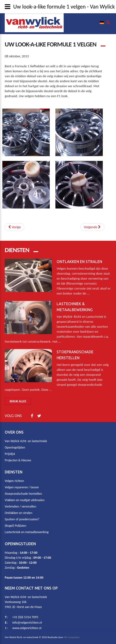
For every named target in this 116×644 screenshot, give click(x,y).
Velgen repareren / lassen (22, 487)
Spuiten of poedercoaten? (22, 519)
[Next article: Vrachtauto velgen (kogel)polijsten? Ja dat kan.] (92, 227)
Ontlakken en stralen (79, 259)
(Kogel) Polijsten (15, 526)
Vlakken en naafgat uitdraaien (25, 500)
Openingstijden (15, 447)
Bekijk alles (18, 401)
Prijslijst (10, 454)
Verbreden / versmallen (20, 506)
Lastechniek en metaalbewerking (27, 532)
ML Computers (72, 637)
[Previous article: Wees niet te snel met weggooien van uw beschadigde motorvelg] (14, 227)
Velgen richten (14, 481)
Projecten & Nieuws (18, 460)
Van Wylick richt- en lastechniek (26, 441)
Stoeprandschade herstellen (23, 494)
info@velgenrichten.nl (27, 623)
